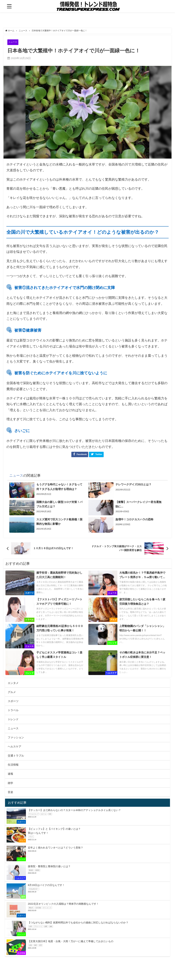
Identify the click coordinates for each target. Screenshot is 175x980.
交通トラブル (16, 756)
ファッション (16, 738)
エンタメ (13, 683)
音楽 (10, 792)
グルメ (12, 692)
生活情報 (13, 765)
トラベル (13, 710)
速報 (10, 774)
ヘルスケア (15, 747)
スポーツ (13, 701)
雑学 (10, 783)
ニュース (14, 42)
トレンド (13, 719)
